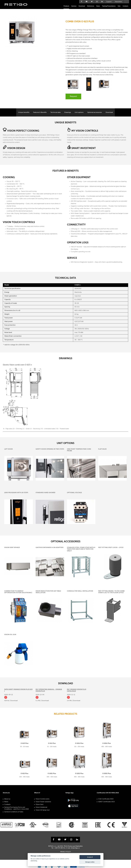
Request (73, 96)
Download (82, 6)
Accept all (90, 857)
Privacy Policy (66, 852)
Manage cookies (90, 862)
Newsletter (118, 2)
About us (7, 799)
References (91, 6)
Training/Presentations (109, 6)
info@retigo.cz (75, 848)
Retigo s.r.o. (18, 7)
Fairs (119, 6)
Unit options (79, 112)
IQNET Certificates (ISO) (106, 802)
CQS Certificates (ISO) (106, 799)
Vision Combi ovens (42, 799)
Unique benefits (24, 112)
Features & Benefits (40, 112)
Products (66, 6)
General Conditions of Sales (14, 812)
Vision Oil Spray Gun (43, 810)
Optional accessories (95, 112)
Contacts (125, 6)
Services (74, 6)
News (98, 6)
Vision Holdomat (41, 807)
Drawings (68, 112)
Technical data (55, 112)
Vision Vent (39, 804)
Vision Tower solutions (43, 802)
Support (109, 2)
